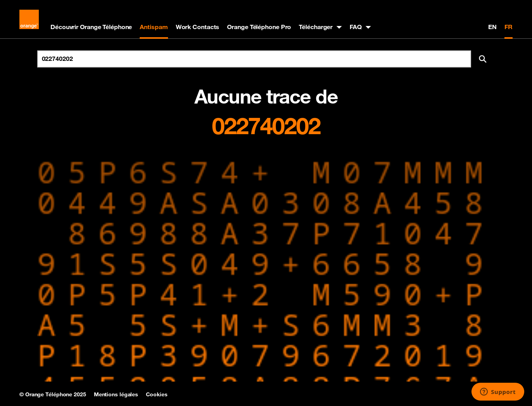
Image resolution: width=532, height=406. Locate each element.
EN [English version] (492, 27)
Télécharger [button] (316, 27)
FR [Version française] (509, 27)
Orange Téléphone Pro (259, 27)
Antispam (154, 27)
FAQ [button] (356, 27)
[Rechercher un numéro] (254, 59)
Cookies (157, 394)
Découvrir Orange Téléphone (91, 27)
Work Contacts (198, 27)
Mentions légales (116, 394)
